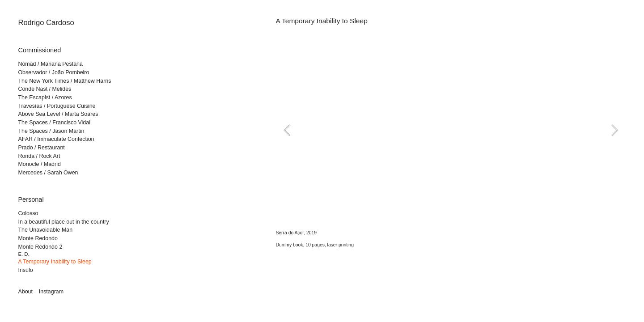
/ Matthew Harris (90, 81)
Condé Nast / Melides (44, 89)
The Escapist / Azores (45, 97)
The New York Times (43, 81)
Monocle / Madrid (39, 164)
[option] (451, 130)
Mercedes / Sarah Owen (48, 173)
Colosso (28, 213)
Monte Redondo (38, 238)
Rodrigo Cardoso (46, 23)
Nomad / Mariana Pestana (50, 64)
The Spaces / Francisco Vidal (54, 123)
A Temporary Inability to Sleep (55, 262)
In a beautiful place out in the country (63, 222)
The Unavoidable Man (45, 230)
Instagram (51, 292)
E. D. (23, 254)
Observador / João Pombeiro (53, 72)
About (25, 292)
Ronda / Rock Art (39, 156)
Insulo (25, 270)
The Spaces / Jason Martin (51, 131)
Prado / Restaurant (41, 148)
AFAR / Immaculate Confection (56, 139)
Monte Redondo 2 (40, 247)
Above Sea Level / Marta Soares (58, 114)
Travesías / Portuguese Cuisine (57, 106)
